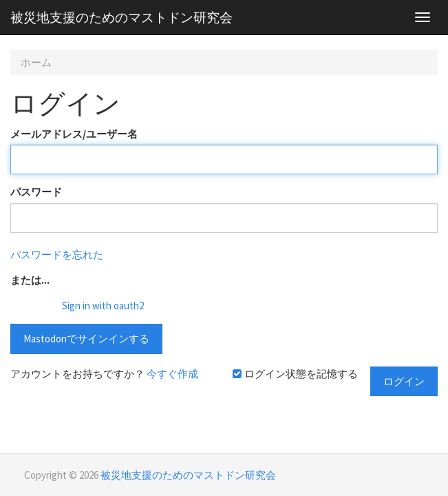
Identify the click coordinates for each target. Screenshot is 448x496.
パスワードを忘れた (57, 255)
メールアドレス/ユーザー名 (74, 134)
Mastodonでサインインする (86, 339)
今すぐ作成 (172, 374)
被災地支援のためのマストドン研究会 (121, 17)
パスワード (36, 192)
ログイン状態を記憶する (295, 374)
